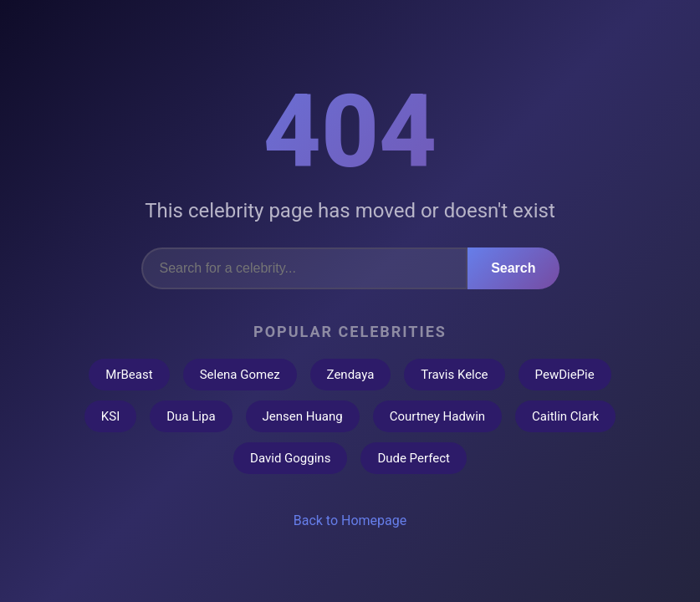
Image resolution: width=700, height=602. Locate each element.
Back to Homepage (350, 520)
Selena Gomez (240, 375)
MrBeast (129, 375)
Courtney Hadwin (437, 416)
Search (513, 268)
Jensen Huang (303, 416)
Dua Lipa (191, 416)
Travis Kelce (454, 375)
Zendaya (351, 375)
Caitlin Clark (565, 416)
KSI (110, 416)
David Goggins (290, 458)
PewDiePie (565, 375)
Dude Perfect (414, 458)
